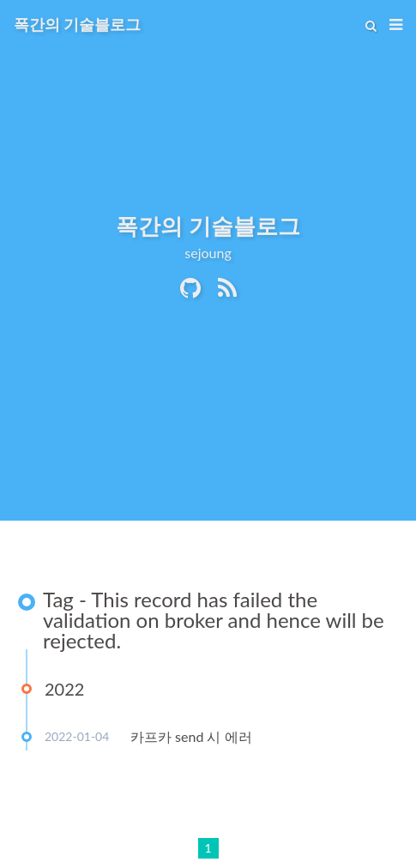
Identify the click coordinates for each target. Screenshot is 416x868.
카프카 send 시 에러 (191, 736)
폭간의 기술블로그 (77, 24)
